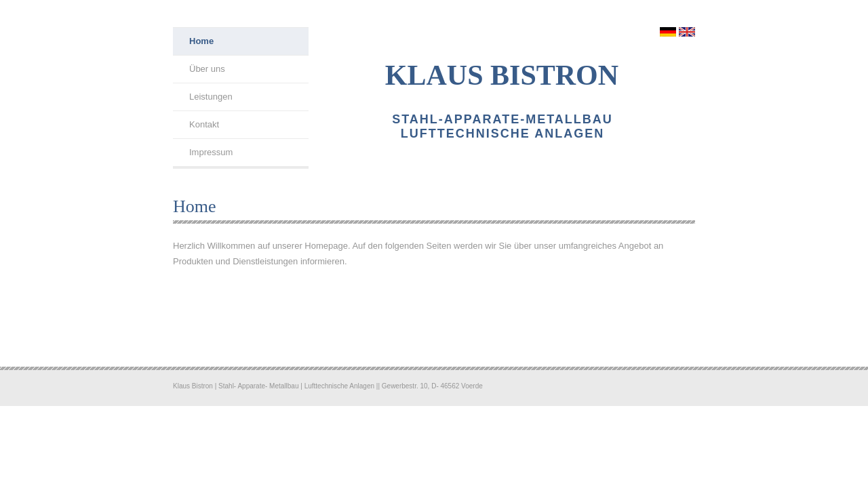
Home (201, 41)
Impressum (211, 152)
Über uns (207, 69)
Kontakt (204, 124)
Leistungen (211, 97)
